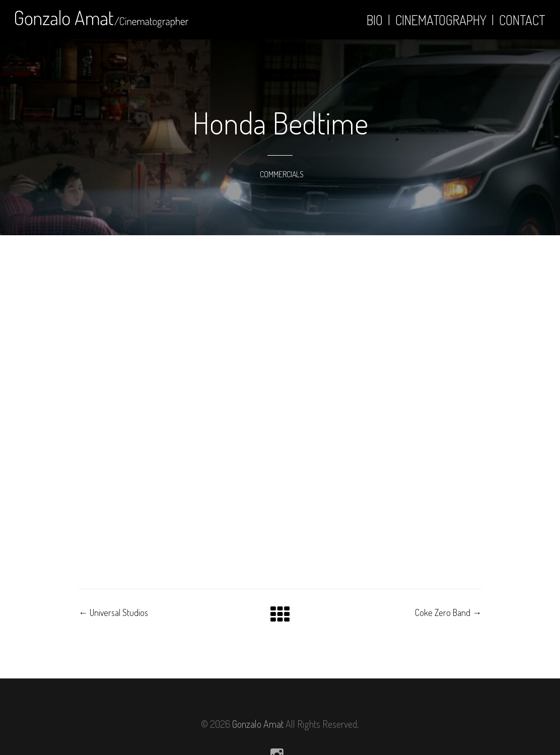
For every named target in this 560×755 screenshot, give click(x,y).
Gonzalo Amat (258, 724)
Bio (375, 20)
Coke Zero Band (448, 612)
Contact (522, 20)
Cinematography (441, 20)
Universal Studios (113, 612)
